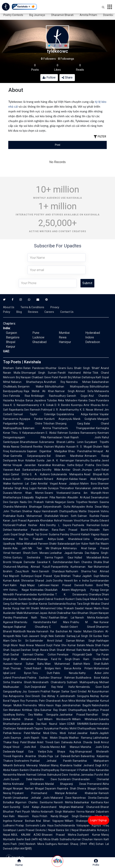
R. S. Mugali (84, 447)
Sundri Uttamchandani (28, 479)
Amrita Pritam (88, 15)
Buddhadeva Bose (88, 678)
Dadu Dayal (82, 599)
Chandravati (53, 701)
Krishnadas (37, 590)
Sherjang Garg (69, 424)
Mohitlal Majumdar (88, 701)
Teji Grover (41, 534)
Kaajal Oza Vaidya (31, 752)
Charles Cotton (45, 655)
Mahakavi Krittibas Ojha (24, 710)
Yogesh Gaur (64, 557)
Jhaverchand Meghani (55, 807)
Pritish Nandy (49, 816)
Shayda (63, 738)
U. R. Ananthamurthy (66, 410)
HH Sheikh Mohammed (41, 608)
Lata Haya (47, 825)
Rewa (63, 337)
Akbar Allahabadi (27, 544)
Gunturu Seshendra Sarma (33, 557)
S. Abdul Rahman (57, 433)
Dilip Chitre (31, 424)
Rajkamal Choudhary (31, 627)
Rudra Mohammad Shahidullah (38, 516)
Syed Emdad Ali (81, 691)
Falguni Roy (18, 701)
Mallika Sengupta (46, 715)
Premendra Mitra (34, 705)
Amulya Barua (24, 400)
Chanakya (95, 594)
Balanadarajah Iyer (69, 544)
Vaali (66, 437)
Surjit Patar (53, 645)
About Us (9, 307)
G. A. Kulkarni (40, 474)
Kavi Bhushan (80, 613)
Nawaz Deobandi (22, 447)
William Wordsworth (57, 719)
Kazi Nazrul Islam (54, 724)
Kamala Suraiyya (48, 488)
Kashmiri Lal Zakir (25, 484)
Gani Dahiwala (63, 742)
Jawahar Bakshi (88, 733)
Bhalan (32, 742)
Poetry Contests (13, 15)
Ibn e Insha (81, 581)
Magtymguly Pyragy (85, 590)
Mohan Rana (49, 530)
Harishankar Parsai (26, 530)
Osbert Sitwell (82, 627)
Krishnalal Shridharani (28, 784)
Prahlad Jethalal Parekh (51, 761)
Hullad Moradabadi (88, 557)
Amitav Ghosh (71, 470)
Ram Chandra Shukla (88, 562)
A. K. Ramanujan (63, 460)
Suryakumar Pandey (56, 728)
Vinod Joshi (21, 747)
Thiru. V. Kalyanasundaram (28, 433)
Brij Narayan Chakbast (30, 377)
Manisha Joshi (91, 747)
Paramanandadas (26, 594)
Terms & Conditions (32, 307)
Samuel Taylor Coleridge (34, 414)
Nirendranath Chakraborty (49, 682)
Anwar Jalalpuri (69, 484)
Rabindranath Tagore (30, 728)
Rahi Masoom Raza (24, 816)
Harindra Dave (45, 779)
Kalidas (74, 479)
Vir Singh (65, 659)
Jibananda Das (31, 724)
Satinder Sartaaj (65, 636)
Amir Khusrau (92, 405)
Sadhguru (51, 844)
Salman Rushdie (88, 516)
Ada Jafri (20, 548)
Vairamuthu (82, 460)
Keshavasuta (18, 451)
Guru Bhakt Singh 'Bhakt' (83, 368)
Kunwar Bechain (24, 821)
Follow (49, 77)
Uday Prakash (65, 608)
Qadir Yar (93, 655)
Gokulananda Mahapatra (67, 474)
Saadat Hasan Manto (88, 608)
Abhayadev (78, 507)
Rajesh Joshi (86, 437)
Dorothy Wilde (51, 470)
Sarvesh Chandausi (52, 571)
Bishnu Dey (25, 715)
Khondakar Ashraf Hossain (57, 521)
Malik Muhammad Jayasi (32, 613)
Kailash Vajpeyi (90, 534)
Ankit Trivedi (45, 742)
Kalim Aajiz (18, 585)
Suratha (95, 460)
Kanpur (11, 347)
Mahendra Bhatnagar (28, 507)
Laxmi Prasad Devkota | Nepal (36, 830)
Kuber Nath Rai (90, 544)
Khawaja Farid (47, 659)
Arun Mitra (68, 701)
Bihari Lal (67, 618)
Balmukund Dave (58, 775)
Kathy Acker (90, 673)
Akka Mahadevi (68, 400)
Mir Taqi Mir (39, 548)
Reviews (33, 312)
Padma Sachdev (38, 678)
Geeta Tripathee (77, 502)
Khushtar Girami (56, 368)
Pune (36, 333)
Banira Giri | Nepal (67, 830)
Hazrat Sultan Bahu (29, 664)
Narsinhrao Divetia (85, 798)
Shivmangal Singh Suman (39, 373)
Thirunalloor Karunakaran (75, 488)
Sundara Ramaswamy (83, 433)
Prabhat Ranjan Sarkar (55, 691)
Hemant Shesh (21, 553)
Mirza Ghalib (51, 839)
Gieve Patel (51, 377)
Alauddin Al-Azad (79, 497)
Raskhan (54, 618)
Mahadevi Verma (74, 812)
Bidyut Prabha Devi (88, 465)
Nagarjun (60, 502)
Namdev (61, 497)
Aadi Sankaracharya (28, 470)
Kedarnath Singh (51, 812)
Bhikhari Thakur (71, 576)
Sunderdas (25, 599)
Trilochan (49, 424)
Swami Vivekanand (58, 493)
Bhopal (11, 342)
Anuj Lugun (29, 488)
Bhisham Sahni (13, 368)
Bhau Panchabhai (80, 451)
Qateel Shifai (20, 474)
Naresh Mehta (85, 618)
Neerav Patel (22, 733)
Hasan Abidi (88, 479)
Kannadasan (55, 437)
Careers (49, 312)
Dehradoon (93, 342)
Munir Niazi (18, 645)
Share (67, 77)
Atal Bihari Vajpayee (50, 821)
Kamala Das (82, 553)
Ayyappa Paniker (31, 419)
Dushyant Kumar (89, 835)
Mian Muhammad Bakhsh (64, 664)
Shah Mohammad (24, 659)
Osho (14, 641)
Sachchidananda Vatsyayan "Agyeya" (78, 825)
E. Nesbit (59, 627)
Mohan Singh (86, 641)
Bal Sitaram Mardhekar (65, 456)
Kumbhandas (46, 594)
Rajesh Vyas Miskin (44, 738)
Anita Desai (94, 507)
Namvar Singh (65, 391)
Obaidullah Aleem (57, 590)
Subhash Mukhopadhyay (83, 682)
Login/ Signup (99, 820)
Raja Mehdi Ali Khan (39, 391)
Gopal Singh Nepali (22, 534)
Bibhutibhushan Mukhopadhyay (67, 387)
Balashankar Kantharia (88, 802)
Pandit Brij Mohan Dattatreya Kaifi (80, 377)
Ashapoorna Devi (20, 696)
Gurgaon (11, 333)
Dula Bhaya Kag (61, 752)
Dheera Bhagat (87, 788)
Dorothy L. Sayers (59, 525)
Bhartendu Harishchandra (33, 622)
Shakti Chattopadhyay (73, 710)
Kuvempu (77, 405)
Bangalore (13, 337)
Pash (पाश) (18, 844)
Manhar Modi (40, 733)
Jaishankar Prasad (72, 715)
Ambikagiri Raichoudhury (48, 396)
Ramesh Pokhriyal (41, 410)
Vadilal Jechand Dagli (87, 765)
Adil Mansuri (70, 747)
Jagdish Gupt (91, 576)
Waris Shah (92, 664)
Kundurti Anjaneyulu (58, 419)
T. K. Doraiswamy (71, 594)
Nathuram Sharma (78, 571)
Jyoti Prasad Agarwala (25, 521)
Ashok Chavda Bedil (87, 742)
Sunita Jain (44, 460)
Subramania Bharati (52, 442)
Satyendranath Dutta (57, 507)
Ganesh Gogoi (77, 396)
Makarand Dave (61, 798)
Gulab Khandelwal (70, 539)
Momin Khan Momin (29, 493)
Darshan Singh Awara (34, 650)
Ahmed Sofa (85, 391)
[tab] (25, 145)
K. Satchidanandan (61, 562)
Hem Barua (63, 668)
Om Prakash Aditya (40, 539)
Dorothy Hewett (63, 581)
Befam (76, 756)
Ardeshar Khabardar (82, 793)
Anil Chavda (40, 747)
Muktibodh (19, 631)
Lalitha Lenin (75, 442)
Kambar (94, 414)
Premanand (94, 784)
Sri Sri (23, 641)
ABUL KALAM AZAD (26, 835)
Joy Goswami (31, 691)
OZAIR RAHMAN (78, 724)
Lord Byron (21, 673)
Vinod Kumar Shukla (86, 521)
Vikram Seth (68, 516)
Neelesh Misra (35, 844)
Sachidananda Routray (62, 604)
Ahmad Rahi (74, 650)
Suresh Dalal (21, 779)
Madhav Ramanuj (81, 738)
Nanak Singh (91, 650)
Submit (87, 283)
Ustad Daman (65, 641)
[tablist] (57, 145)
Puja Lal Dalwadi (59, 756)
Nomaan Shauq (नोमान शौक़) (76, 844)
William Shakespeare (78, 821)
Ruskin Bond (94, 585)
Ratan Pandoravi (34, 368)
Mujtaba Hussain (65, 447)
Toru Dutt (42, 673)
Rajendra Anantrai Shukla (29, 756)
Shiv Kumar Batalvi (73, 645)
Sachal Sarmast (22, 655)
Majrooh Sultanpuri (21, 576)
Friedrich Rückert (64, 599)
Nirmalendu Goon (89, 687)
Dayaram (51, 788)
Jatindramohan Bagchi (76, 705)
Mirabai (95, 604)
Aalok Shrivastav (23, 581)
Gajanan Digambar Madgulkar (47, 451)
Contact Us (67, 312)
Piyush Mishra (31, 812)
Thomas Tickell (21, 668)
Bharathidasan (29, 442)
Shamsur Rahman (63, 678)
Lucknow (38, 337)
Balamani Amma (37, 428)
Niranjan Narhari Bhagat (28, 788)
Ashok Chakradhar (60, 613)
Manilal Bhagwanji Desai (66, 784)
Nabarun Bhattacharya (27, 382)
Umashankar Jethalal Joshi (31, 798)
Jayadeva (40, 400)
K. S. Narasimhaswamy (25, 405)
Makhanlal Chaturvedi (85, 807)
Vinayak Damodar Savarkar (30, 562)
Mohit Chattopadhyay (83, 728)
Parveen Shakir (47, 544)
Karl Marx (61, 622)
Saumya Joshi (20, 738)
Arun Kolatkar (27, 460)
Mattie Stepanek (89, 511)
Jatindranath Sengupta (74, 696)
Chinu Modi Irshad (63, 733)
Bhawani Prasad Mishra (59, 835)
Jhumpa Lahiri (91, 470)
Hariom (98, 839)
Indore (90, 337)
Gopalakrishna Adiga (72, 414)
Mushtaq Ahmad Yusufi (34, 567)
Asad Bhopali (93, 474)
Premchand (19, 678)
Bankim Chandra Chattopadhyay (40, 770)
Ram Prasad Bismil (74, 530)
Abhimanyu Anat (75, 548)
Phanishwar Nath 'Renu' (31, 618)
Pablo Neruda (65, 673)
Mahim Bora (88, 484)
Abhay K (53, 696)
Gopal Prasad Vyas (47, 576)
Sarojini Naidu (18, 502)
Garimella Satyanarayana (28, 456)
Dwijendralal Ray (43, 687)
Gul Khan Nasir (19, 604)
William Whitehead (85, 719)
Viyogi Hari (19, 608)
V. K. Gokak (47, 405)
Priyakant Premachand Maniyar (38, 793)
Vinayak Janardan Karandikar (32, 465)
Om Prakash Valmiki (41, 502)
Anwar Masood (36, 645)
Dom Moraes (40, 553)
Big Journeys (37, 15)
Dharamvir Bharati (62, 15)
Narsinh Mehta (63, 802)
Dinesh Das (39, 696)
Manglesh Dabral (43, 599)
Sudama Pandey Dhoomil (65, 534)
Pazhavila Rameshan (86, 525)
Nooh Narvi (30, 571)
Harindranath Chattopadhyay (60, 511)
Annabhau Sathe (63, 465)
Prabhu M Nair (85, 622)
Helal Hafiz (66, 687)
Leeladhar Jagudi (61, 553)
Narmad (31, 775)
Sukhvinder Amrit (42, 641)
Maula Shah (94, 645)
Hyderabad (93, 333)
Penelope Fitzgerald (71, 655)
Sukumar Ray (49, 710)
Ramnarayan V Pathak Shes (78, 770)
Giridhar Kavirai (38, 604)
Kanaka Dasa (87, 400)
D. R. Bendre (62, 405)
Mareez (55, 747)
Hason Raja (53, 705)
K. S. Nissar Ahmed (92, 410)
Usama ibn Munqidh (87, 493)
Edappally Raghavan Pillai (39, 497)
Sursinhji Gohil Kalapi (25, 807)
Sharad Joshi (44, 581)
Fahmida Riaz (20, 396)
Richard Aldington (56, 479)
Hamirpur (65, 342)
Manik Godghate (85, 419)
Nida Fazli (22, 636)
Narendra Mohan (79, 382)
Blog (19, 312)
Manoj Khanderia (62, 765)
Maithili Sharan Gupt (27, 719)
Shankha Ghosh (21, 682)
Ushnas (42, 775)
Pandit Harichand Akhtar (75, 373)
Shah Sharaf (57, 650)
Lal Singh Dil (84, 636)
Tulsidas (52, 400)
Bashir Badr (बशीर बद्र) (29, 839)
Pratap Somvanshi (27, 825)
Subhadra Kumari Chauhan (76, 839)
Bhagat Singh (69, 816)
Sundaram (64, 779)
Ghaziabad (39, 342)
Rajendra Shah (67, 788)
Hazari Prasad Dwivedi (67, 585)
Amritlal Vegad (48, 484)
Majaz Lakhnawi (38, 585)
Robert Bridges (43, 668)
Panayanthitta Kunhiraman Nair (72, 567)
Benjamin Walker (31, 387)
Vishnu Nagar (19, 590)
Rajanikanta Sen (19, 410)
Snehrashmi (22, 761)
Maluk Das (97, 599)
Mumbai (64, 333)
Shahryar (56, 548)
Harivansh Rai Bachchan (52, 631)
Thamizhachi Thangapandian (74, 428)
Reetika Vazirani (43, 447)
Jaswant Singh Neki (41, 636)
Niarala (31, 631)
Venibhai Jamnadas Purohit (86, 775)
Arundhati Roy (55, 382)
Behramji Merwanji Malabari (32, 765)
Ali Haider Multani (81, 631)
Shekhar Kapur (31, 511)
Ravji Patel (20, 742)
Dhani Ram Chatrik (87, 659)
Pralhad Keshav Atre (31, 525)
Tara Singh (83, 604)
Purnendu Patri (35, 701)
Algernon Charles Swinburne (34, 802)
